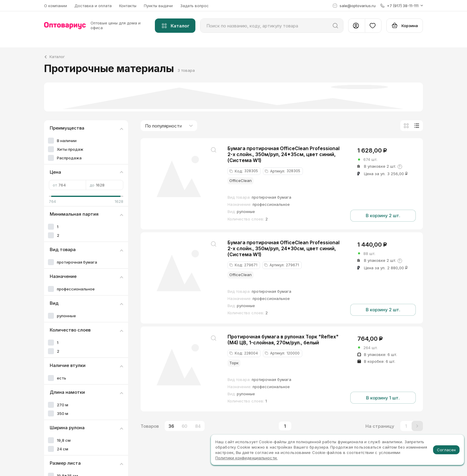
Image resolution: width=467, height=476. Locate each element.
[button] (402, 6)
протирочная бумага (77, 262)
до (105, 185)
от (67, 185)
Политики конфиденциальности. (246, 458)
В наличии (67, 141)
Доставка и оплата (93, 6)
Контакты (128, 6)
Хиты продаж (70, 149)
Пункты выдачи (158, 6)
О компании (56, 6)
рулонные (66, 316)
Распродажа (69, 158)
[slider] (51, 196)
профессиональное (76, 289)
